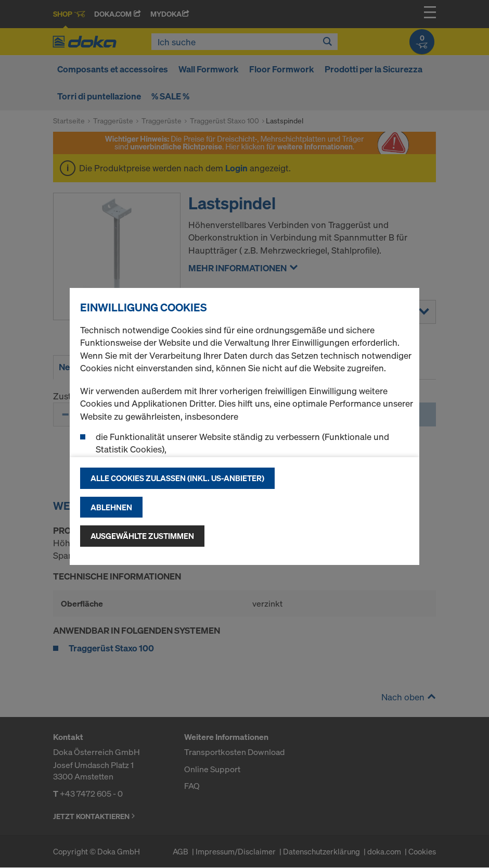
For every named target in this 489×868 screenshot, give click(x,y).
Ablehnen (111, 507)
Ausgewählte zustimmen (142, 536)
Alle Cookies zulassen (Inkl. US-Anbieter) (177, 478)
